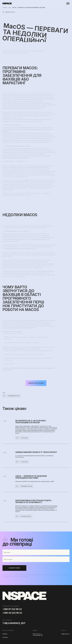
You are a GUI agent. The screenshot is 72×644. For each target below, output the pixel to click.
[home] (7, 3)
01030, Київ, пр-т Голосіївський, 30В (38, 635)
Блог (10, 8)
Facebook (5, 637)
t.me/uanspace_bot (14, 623)
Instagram (5, 634)
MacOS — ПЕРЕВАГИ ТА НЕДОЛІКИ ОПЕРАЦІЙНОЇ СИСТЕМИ (29, 8)
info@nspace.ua (65, 634)
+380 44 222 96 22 (12, 613)
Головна (5, 8)
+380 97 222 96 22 (12, 609)
